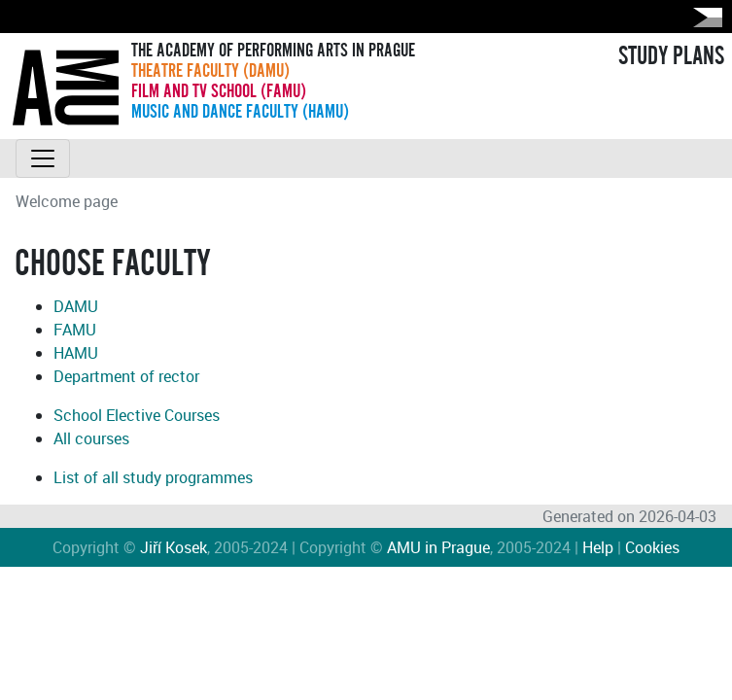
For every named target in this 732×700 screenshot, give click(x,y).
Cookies (652, 547)
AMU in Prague (438, 547)
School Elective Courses (137, 415)
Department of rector (126, 376)
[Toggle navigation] (43, 158)
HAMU (76, 353)
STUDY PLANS (671, 56)
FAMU (75, 330)
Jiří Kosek (174, 547)
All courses (91, 438)
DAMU (76, 306)
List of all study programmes (153, 477)
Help (598, 547)
